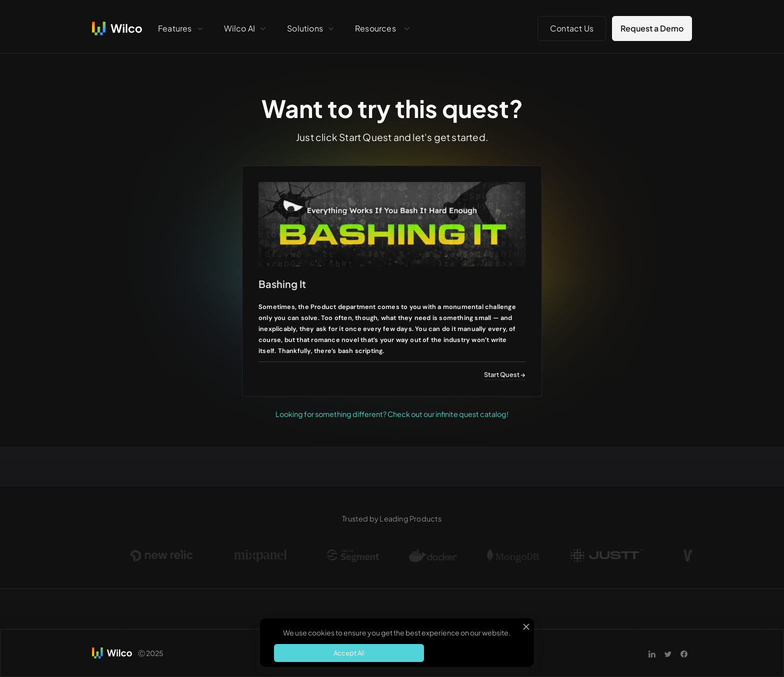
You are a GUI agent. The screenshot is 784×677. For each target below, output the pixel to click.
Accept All (349, 653)
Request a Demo (652, 28)
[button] (181, 28)
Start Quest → (505, 374)
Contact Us (572, 28)
